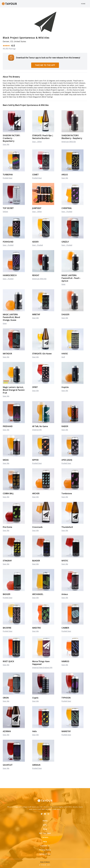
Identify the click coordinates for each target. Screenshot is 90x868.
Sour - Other (37, 142)
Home (83, 4)
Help (45, 842)
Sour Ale (6, 144)
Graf (63, 357)
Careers (45, 837)
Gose (63, 284)
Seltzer (5, 211)
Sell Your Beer (45, 833)
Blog (45, 829)
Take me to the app (45, 65)
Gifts (45, 825)
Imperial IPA (37, 430)
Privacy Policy (45, 850)
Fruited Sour (8, 178)
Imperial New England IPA (42, 668)
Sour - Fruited (67, 211)
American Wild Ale (69, 142)
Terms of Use (45, 854)
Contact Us (45, 846)
